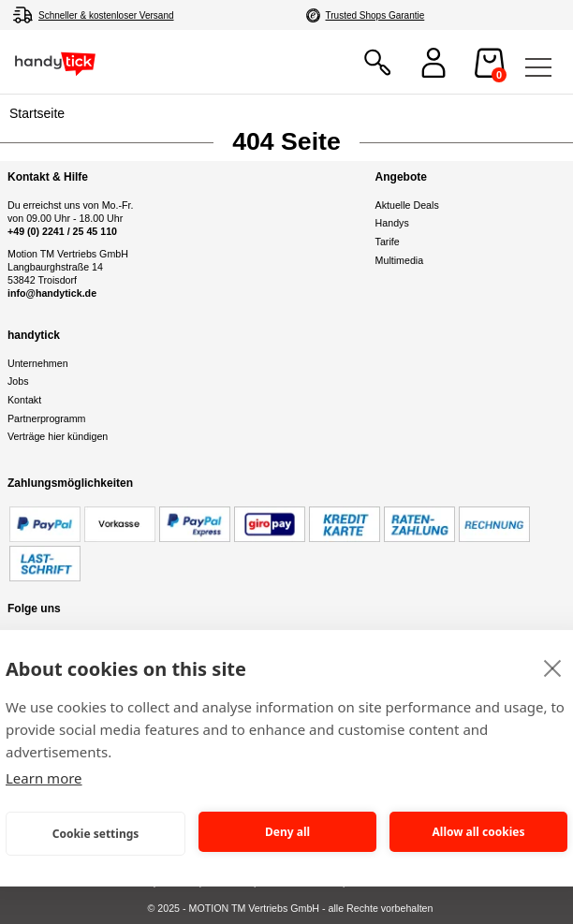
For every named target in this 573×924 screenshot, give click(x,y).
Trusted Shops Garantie (375, 15)
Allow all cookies (479, 832)
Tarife (388, 242)
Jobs (18, 381)
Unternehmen (38, 363)
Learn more (44, 778)
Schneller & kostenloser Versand (106, 15)
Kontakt (24, 400)
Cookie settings (96, 834)
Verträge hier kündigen (58, 436)
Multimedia (400, 260)
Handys (392, 223)
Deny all (287, 832)
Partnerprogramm (47, 418)
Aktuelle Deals (407, 205)
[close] (553, 667)
